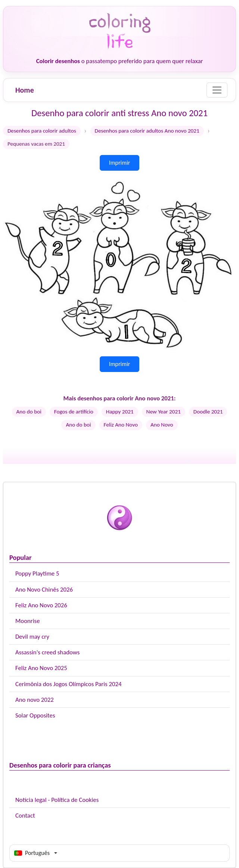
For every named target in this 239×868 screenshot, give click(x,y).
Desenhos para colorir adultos (42, 131)
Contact (25, 816)
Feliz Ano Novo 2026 (41, 605)
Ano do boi (29, 412)
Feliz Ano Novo (121, 425)
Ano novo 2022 (35, 700)
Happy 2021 (120, 412)
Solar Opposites (35, 715)
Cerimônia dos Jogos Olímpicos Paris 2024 (68, 684)
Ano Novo (162, 425)
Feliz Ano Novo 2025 (41, 668)
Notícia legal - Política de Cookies (57, 800)
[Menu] (217, 90)
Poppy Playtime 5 (37, 573)
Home (25, 90)
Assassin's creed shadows (47, 652)
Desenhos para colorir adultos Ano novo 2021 (147, 131)
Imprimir (120, 163)
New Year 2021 (164, 412)
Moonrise (27, 621)
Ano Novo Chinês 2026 (44, 590)
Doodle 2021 (208, 412)
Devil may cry (32, 637)
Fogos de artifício (74, 412)
